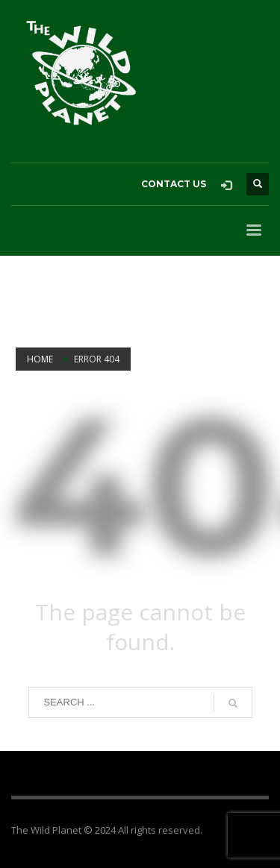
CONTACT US (174, 184)
